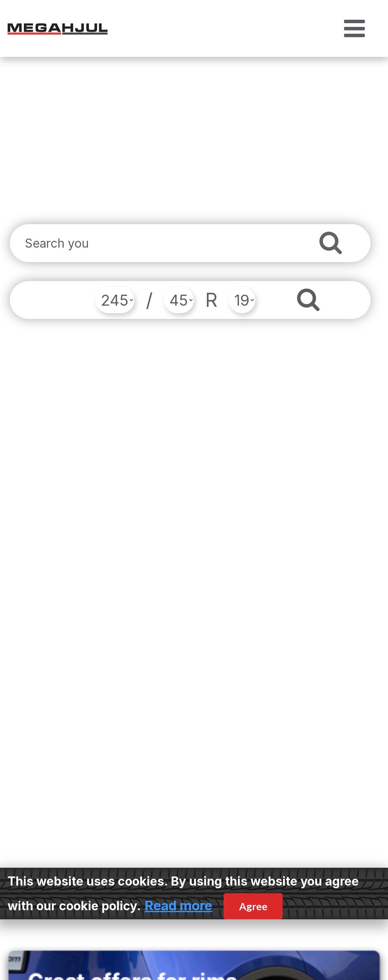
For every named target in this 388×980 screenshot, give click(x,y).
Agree (253, 906)
